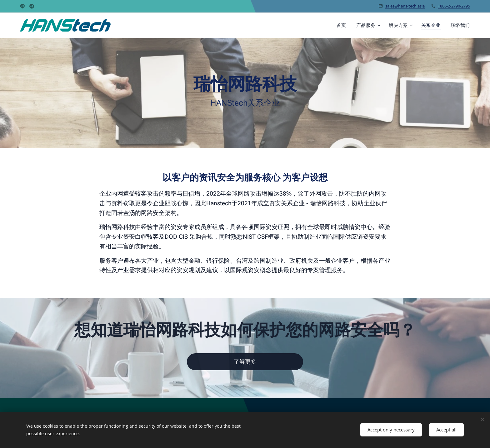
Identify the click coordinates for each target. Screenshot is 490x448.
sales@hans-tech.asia (405, 6)
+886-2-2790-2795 (454, 6)
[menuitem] (347, 25)
